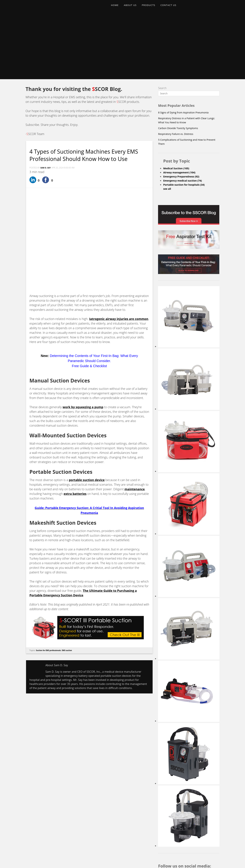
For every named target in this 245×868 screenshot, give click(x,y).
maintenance (135, 401)
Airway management (181, 111)
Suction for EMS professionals (50, 562)
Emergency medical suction (185, 119)
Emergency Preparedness (183, 115)
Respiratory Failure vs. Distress (177, 72)
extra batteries (75, 406)
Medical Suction (178, 107)
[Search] (189, 32)
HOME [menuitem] (116, 8)
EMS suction (70, 562)
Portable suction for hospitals (186, 123)
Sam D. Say (46, 114)
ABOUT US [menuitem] (133, 8)
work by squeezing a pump (83, 319)
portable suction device (87, 392)
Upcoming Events (143, 834)
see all (167, 127)
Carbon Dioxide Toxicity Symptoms (180, 67)
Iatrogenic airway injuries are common (119, 231)
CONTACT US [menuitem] (174, 8)
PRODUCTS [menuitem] (153, 8)
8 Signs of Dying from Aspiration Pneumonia (186, 51)
